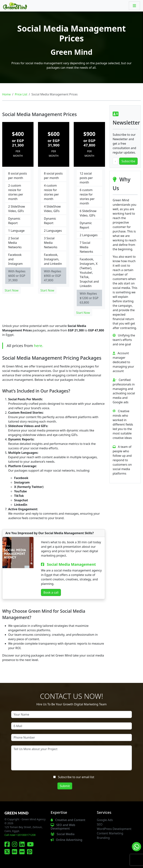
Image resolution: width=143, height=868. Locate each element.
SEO (100, 824)
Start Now (12, 290)
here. (39, 346)
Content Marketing (110, 833)
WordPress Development (114, 829)
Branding (103, 838)
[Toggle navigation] (134, 6)
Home (7, 94)
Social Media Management (71, 564)
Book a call (51, 592)
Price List (21, 94)
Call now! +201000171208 (20, 835)
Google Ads (105, 820)
